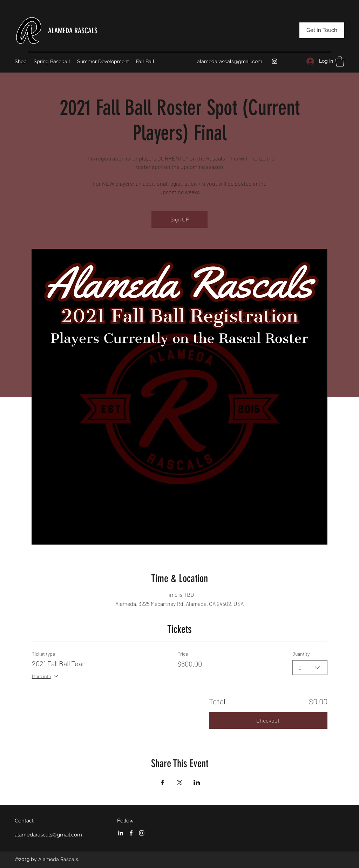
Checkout (268, 720)
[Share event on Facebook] (162, 782)
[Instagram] (275, 61)
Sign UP (180, 219)
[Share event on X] (180, 782)
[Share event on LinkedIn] (197, 782)
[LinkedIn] (121, 833)
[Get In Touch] (322, 30)
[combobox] (310, 667)
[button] (340, 61)
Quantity (301, 654)
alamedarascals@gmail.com (230, 61)
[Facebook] (131, 833)
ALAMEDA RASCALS (73, 31)
